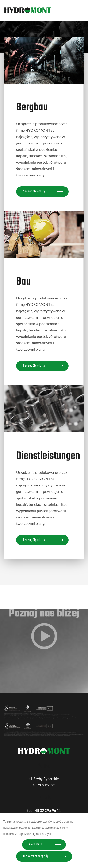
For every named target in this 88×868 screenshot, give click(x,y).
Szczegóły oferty (34, 191)
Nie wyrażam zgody (36, 856)
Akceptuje (36, 844)
